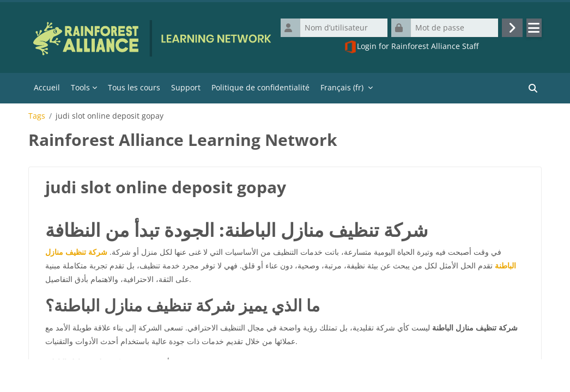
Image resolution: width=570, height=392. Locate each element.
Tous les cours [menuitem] (134, 90)
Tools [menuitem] (80, 90)
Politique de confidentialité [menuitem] (260, 90)
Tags (37, 118)
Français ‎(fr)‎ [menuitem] (342, 90)
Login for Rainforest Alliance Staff (411, 48)
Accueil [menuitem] (47, 90)
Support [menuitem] (186, 90)
